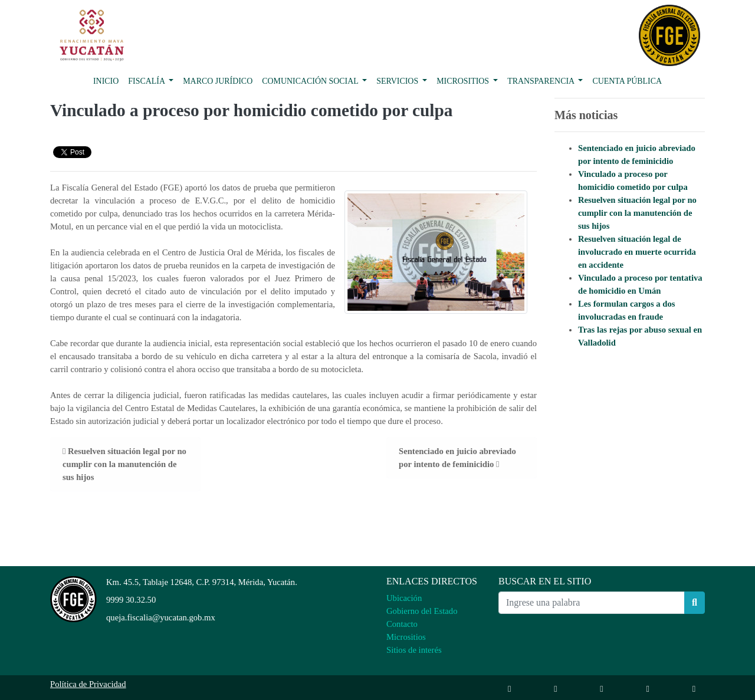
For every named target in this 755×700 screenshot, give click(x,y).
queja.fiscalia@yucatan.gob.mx (161, 617)
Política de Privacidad (88, 684)
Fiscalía (147, 81)
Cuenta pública (627, 81)
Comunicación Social (311, 81)
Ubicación (404, 598)
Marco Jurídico (218, 81)
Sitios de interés (414, 650)
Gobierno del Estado (422, 611)
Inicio (106, 81)
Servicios (398, 81)
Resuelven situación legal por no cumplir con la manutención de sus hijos (637, 213)
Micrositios (464, 81)
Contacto (402, 624)
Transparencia (542, 81)
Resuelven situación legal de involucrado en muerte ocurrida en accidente (637, 252)
